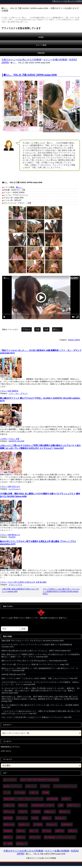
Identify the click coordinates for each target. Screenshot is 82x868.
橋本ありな (16, 535)
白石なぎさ (16, 486)
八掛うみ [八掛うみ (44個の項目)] (34, 793)
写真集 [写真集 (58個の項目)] (46, 793)
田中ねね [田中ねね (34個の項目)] (47, 831)
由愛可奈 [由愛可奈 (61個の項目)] (60, 831)
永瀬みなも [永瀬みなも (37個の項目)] (24, 824)
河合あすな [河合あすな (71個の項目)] (52, 824)
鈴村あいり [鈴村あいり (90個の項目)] (22, 844)
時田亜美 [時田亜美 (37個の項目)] (8, 818)
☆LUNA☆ (4, 439)
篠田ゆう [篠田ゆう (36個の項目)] (8, 837)
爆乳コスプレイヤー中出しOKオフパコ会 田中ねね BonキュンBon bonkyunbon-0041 (34, 661)
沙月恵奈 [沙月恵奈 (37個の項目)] (38, 824)
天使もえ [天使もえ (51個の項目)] (23, 805)
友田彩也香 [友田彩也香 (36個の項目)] (52, 799)
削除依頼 (41, 53)
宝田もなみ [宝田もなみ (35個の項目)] (9, 812)
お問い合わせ (6, 751)
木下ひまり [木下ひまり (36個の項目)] (22, 818)
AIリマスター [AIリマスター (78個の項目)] (10, 780)
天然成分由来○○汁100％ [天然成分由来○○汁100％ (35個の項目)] (43, 805)
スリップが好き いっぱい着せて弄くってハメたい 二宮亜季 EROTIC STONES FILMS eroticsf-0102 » (61, 591)
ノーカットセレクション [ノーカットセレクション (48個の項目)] (65, 786)
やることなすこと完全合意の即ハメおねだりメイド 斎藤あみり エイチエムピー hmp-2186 (36, 717)
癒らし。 (20, 187)
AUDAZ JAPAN (74, 340)
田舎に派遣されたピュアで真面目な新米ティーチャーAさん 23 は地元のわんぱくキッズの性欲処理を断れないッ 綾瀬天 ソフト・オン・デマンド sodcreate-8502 (41, 656)
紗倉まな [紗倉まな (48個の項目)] (21, 837)
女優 (46, 329)
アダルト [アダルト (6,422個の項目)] (45, 786)
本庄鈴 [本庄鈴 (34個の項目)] (35, 818)
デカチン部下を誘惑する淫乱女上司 (21, 582)
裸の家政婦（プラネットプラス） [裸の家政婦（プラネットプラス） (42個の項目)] (60, 837)
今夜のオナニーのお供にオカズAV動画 (21, 60)
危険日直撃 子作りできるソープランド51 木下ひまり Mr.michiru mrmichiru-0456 (32, 641)
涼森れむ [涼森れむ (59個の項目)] (21, 831)
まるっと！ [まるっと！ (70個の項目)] (31, 786)
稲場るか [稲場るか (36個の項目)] (73, 831)
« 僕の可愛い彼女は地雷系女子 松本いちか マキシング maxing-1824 (20, 590)
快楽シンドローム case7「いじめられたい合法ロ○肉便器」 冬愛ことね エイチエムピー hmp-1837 (40, 678)
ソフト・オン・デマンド (18, 393)
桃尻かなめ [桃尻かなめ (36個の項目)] (9, 824)
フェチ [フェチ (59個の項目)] (7, 793)
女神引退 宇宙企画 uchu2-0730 (13, 674)
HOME (41, 37)
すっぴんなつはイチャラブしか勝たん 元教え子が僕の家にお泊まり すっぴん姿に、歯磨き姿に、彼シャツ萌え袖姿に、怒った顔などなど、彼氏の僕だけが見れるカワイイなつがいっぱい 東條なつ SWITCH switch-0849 (41, 691)
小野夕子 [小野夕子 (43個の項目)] (23, 812)
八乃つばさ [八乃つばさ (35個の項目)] (20, 793)
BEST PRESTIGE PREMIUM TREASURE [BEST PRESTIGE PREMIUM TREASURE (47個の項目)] (40, 780)
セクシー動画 (41, 45)
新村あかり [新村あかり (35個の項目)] (65, 812)
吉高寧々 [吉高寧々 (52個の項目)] (66, 799)
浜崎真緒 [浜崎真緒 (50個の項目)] (8, 831)
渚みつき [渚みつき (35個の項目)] (34, 831)
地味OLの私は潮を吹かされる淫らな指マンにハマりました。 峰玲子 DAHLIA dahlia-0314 (36, 651)
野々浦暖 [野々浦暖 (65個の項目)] (8, 844)
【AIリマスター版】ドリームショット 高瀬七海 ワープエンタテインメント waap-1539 (35, 664)
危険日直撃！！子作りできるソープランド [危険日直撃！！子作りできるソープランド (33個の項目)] (23, 799)
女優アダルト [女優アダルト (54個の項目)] (74, 805)
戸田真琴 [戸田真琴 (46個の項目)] (36, 812)
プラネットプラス (15, 585)
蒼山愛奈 (43, 582)
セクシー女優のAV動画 (55, 60)
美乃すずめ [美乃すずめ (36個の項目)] (35, 837)
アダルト (27, 329)
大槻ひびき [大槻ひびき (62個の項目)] (9, 805)
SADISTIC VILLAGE (16, 441)
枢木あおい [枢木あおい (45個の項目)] (61, 818)
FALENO (12, 537)
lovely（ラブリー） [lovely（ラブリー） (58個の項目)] (13, 786)
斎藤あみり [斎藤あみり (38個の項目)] (50, 812)
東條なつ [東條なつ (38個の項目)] (47, 818)
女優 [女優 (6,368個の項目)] (61, 805)
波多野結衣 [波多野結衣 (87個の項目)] (67, 824)
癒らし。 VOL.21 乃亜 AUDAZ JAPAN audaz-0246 (30, 75)
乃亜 (37, 329)
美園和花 (15, 391)
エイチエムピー (15, 489)
